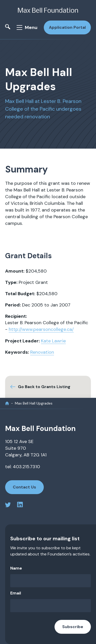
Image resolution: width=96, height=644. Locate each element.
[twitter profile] (8, 506)
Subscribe (73, 627)
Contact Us (24, 487)
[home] (7, 403)
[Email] (51, 606)
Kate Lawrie (53, 341)
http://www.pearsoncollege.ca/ (41, 329)
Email (16, 593)
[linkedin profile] (20, 506)
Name (16, 568)
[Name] (51, 581)
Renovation (42, 352)
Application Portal (67, 27)
